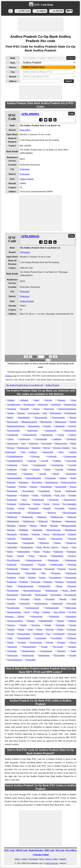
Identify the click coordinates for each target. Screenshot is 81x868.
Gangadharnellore (15, 461)
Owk (74, 547)
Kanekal (23, 487)
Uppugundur (41, 638)
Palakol (47, 552)
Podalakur (12, 577)
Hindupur (72, 469)
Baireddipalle (24, 417)
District (13, 67)
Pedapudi (72, 564)
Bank (13, 58)
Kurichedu (60, 508)
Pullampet (48, 582)
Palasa (10, 556)
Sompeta (47, 612)
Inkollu (56, 474)
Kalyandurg (37, 482)
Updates (9, 376)
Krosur (22, 508)
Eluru (61, 452)
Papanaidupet (58, 556)
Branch (13, 77)
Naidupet (72, 534)
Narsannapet (57, 539)
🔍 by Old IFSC (57, 11)
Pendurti (25, 569)
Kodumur (25, 495)
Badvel (10, 417)
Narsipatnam (29, 543)
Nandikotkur (27, 539)
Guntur (48, 469)
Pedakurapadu (57, 564)
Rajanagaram (13, 590)
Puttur (10, 586)
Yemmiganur (44, 655)
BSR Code (49, 850)
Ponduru (32, 577)
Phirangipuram (14, 573)
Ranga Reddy (69, 590)
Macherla (52, 513)
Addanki (11, 400)
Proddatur (24, 582)
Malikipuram (29, 521)
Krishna (11, 508)
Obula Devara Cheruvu (47, 547)
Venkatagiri (12, 647)
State (13, 63)
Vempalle (61, 642)
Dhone (73, 443)
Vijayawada (58, 647)
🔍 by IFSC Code (23, 11)
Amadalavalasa (14, 404)
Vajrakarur (72, 638)
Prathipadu (12, 582)
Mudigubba (38, 530)
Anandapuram (70, 404)
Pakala (37, 552)
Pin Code (60, 850)
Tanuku (48, 625)
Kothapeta (12, 504)
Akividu (48, 400)
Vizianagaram (46, 651)
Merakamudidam (69, 526)
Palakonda (59, 552)
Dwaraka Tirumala (61, 448)
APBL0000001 (30, 114)
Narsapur (72, 539)
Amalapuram (29, 404)
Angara (37, 409)
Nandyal (42, 539)
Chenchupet (33, 430)
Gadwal (73, 452)
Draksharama (23, 448)
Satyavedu (72, 603)
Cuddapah (57, 439)
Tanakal (23, 625)
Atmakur (21, 413)
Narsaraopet (12, 543)
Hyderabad (25, 169)
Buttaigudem (34, 426)
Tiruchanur (72, 629)
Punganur (60, 582)
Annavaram (49, 409)
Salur (74, 599)
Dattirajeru (34, 443)
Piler (44, 573)
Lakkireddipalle (14, 513)
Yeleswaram (12, 655)
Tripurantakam (24, 634)
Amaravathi (43, 404)
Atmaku (11, 413)
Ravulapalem (71, 595)
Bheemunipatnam (29, 422)
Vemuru (73, 642)
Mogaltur (11, 530)
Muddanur (24, 530)
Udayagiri (72, 634)
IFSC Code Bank (44, 5)
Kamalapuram (52, 482)
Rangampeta (13, 595)
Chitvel (10, 439)
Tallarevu (11, 625)
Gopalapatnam (40, 465)
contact (24, 859)
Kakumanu (24, 482)
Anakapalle (56, 404)
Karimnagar (12, 491)
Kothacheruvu (70, 500)
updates (63, 859)
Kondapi (73, 495)
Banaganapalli (41, 417)
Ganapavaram (70, 456)
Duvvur (47, 448)
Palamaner (72, 552)
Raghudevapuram (26, 586)
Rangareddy (27, 595)
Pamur (32, 556)
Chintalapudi (47, 435)
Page (35, 357)
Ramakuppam (52, 590)
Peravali (73, 569)
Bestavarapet (13, 422)
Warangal (61, 651)
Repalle (63, 599)
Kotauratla (54, 500)
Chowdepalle (41, 439)
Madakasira (12, 517)
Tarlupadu (60, 625)
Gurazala (59, 469)
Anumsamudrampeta (67, 409)
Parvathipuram (14, 560)
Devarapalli (47, 443)
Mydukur (24, 534)
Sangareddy (25, 603)
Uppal (10, 638)
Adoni (37, 400)
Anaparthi (25, 409)
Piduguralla (31, 573)
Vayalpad (22, 642)
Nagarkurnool (59, 534)
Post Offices (71, 850)
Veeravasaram (36, 642)
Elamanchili (48, 452)
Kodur (36, 495)
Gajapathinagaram (15, 456)
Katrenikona (45, 491)
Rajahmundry (45, 586)
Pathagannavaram (34, 560)
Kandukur (12, 487)
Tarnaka (73, 625)
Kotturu (37, 504)
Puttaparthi (72, 582)
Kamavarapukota (69, 482)
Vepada (44, 647)
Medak (44, 526)
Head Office (25, 130)
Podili (22, 577)
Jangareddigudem (33, 478)
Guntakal (36, 469)
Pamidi (21, 556)
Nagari (46, 534)
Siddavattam (71, 608)
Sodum (36, 612)
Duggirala (36, 448)
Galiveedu (52, 456)
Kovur (47, 504)
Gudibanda (12, 469)
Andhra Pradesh (27, 179)
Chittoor (73, 435)
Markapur (11, 526)
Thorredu (50, 629)
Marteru (23, 526)
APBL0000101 (30, 236)
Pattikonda (12, 564)
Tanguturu (36, 625)
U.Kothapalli (59, 634)
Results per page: (37, 360)
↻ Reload (71, 58)
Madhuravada (57, 517)
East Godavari (29, 452)
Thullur (60, 629)
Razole (38, 599)
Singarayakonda (14, 612)
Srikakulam (54, 616)
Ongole (65, 547)
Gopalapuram (57, 465)
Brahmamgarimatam (16, 426)
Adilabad (24, 400)
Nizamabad (12, 547)
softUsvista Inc (52, 863)
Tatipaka (11, 629)
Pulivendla (36, 582)
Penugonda (37, 569)
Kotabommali (38, 500)
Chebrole (72, 426)
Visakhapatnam (28, 651)
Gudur (24, 469)
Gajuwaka (35, 456)
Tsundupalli (38, 634)
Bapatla (73, 417)
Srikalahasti (71, 616)
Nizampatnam (27, 547)
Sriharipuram (37, 616)
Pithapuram (71, 573)
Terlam (39, 629)
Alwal (74, 400)
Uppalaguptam (24, 638)
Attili (45, 413)
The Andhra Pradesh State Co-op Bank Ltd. (24, 385)
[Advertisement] (41, 24)
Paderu (10, 552)
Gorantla (73, 465)
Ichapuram (28, 474)
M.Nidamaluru (34, 513)
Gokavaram (71, 461)
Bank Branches (36, 850)
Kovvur (56, 504)
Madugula (72, 517)
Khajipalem (71, 491)
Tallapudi (72, 621)
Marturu (33, 526)
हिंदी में (69, 11)
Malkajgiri (43, 521)
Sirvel (27, 612)
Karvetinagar (28, 491)
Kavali (58, 491)
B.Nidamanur (70, 413)
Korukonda (12, 500)
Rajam (59, 586)
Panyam (43, 556)
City (13, 72)
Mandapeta (57, 521)
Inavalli (43, 474)
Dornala (11, 448)
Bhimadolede (46, 422)
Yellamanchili (28, 655)
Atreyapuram (34, 413)
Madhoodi (42, 517)
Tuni (48, 634)
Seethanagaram (32, 608)
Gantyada (32, 461)
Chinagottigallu (30, 435)
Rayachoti (12, 599)
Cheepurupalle (13, 430)
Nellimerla (44, 543)
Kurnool (73, 508)
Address (13, 81)
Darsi (24, 443)
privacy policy (52, 859)
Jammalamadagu (14, 478)
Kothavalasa (25, 504)
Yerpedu (73, 655)
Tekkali (21, 629)
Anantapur (12, 409)
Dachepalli (72, 439)
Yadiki (73, 651)
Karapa (73, 487)
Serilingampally (52, 608)
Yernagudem (59, 655)
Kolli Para (60, 495)
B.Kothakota (56, 413)
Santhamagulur (41, 603)
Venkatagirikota (29, 647)
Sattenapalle (57, 603)
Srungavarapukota (15, 621)
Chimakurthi (13, 435)
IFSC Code (9, 850)
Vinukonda (12, 651)
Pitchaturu (56, 573)
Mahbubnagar (13, 521)
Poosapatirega (55, 577)
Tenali (30, 629)
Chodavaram (25, 439)
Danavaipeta (13, 443)
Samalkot (11, 603)
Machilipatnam (70, 513)
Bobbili (73, 422)
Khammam (12, 495)
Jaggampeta (71, 474)
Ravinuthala (56, 595)
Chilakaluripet (70, 430)
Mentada (54, 526)
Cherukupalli (51, 430)
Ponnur (43, 577)
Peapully (42, 564)
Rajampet (72, 586)
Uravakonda (57, 638)
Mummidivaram (54, 530)
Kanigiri (34, 487)
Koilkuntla (47, 495)
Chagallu (47, 426)
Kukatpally (34, 508)
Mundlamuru (71, 530)
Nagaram (36, 534)
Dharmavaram (61, 443)
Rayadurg (25, 599)
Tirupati (11, 634)
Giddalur (57, 461)
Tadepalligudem (46, 621)
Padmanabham (23, 552)
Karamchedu (61, 487)
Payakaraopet (27, 564)
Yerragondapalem (15, 660)
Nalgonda (11, 539)
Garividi (45, 461)
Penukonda (50, 569)
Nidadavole (71, 543)
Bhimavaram (61, 422)
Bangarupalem (58, 417)
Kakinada (11, 482)
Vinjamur (72, 647)
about (17, 859)
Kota (25, 500)
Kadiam (63, 478)
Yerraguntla (31, 660)
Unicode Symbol (41, 855)
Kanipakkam (46, 487)
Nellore (58, 543)
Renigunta (50, 599)
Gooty (25, 465)
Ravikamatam (41, 595)
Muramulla (12, 534)
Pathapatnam (71, 560)
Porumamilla (71, 577)
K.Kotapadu (50, 478)
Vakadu (10, 642)
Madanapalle (27, 517)
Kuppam (47, 508)
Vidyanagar (25, 252)
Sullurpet (31, 621)
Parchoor (72, 556)
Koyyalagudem (70, 504)
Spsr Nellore (59, 612)
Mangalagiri (71, 521)
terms (42, 859)
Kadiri (74, 478)
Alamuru (62, 400)
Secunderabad (13, 608)
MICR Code (22, 850)
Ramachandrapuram (32, 590)
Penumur (62, 569)
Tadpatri (60, 621)
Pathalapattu (53, 560)
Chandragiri (60, 426)
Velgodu (49, 642)
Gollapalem (12, 465)
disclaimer (33, 859)
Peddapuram (13, 569)
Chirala (61, 435)
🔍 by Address (40, 11)
